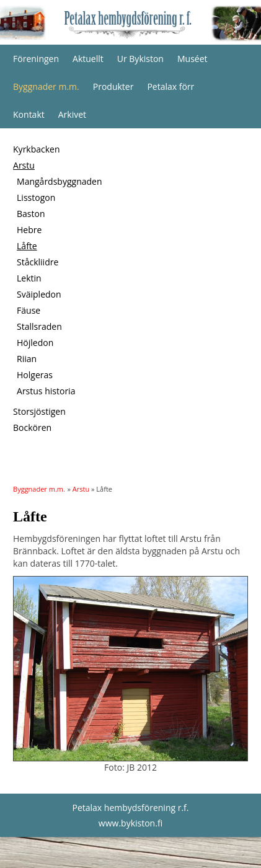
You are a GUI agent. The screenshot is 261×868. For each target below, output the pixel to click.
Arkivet (72, 114)
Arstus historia (46, 391)
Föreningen (36, 59)
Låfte (27, 246)
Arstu (24, 165)
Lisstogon (36, 197)
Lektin (29, 278)
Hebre (29, 230)
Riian (27, 359)
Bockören (32, 427)
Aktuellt (88, 59)
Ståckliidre (38, 262)
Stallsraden (39, 326)
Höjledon (35, 343)
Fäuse (29, 310)
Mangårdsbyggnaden (59, 181)
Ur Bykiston (140, 59)
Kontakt (29, 114)
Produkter (113, 86)
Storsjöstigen (39, 411)
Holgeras (35, 375)
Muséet (192, 59)
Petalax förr (170, 86)
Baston (31, 214)
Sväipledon (39, 294)
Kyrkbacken (37, 149)
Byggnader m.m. (46, 86)
